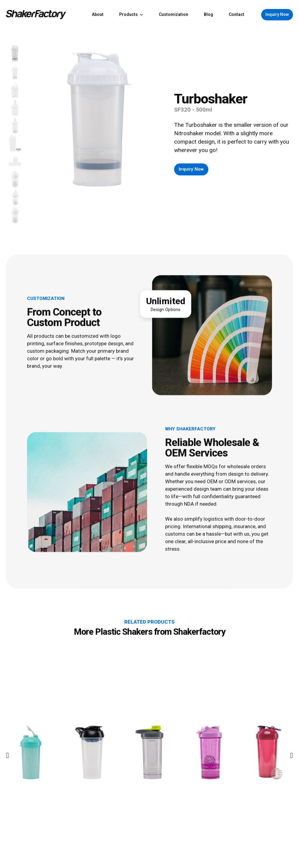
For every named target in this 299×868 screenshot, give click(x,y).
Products (128, 14)
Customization (174, 14)
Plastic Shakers (124, 673)
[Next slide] (291, 796)
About (98, 14)
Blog (208, 14)
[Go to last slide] (8, 796)
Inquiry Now (277, 14)
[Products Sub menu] (141, 15)
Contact (237, 14)
